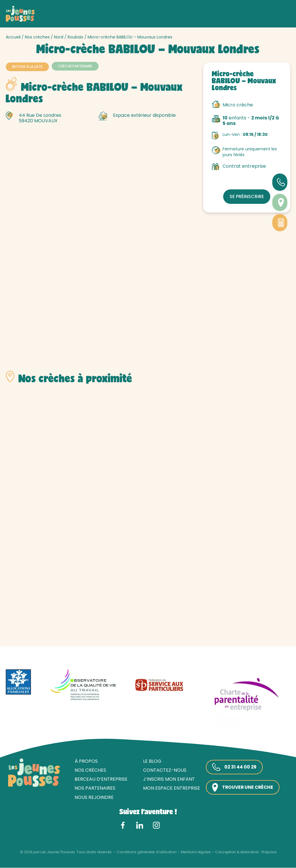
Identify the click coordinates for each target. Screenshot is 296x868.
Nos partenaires (94, 789)
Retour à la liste (27, 67)
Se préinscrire (247, 196)
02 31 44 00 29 (234, 767)
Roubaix (75, 37)
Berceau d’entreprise (100, 780)
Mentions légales (196, 852)
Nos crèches (37, 37)
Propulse (269, 852)
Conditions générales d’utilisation (147, 852)
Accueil (13, 37)
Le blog (151, 761)
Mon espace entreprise (170, 789)
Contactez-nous (164, 770)
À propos (85, 761)
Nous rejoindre (93, 798)
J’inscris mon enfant (168, 780)
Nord (59, 37)
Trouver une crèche (243, 788)
